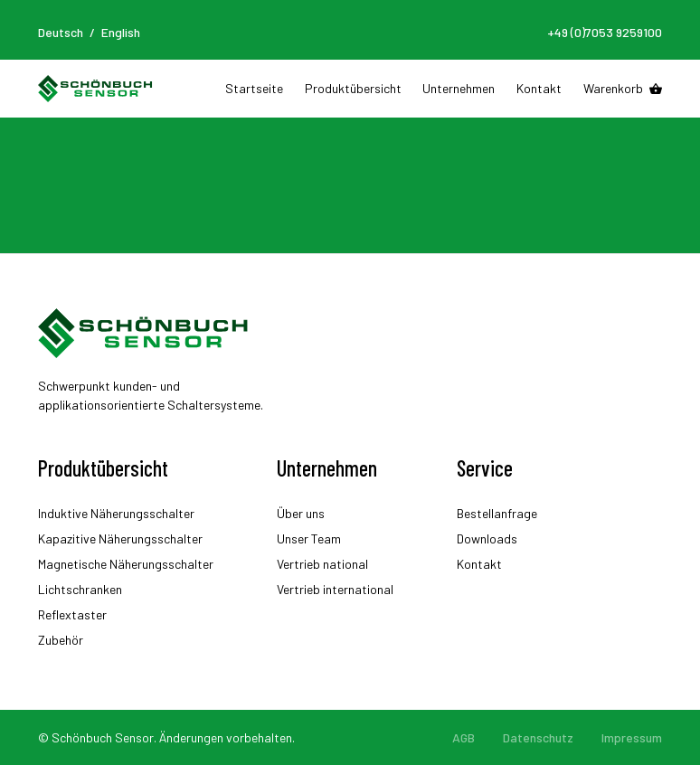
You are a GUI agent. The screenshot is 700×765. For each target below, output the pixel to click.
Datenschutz (538, 737)
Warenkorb (613, 88)
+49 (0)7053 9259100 (605, 32)
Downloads (487, 538)
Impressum (632, 737)
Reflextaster (72, 614)
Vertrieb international (335, 589)
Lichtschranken (80, 589)
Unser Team (309, 538)
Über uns (301, 513)
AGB (464, 737)
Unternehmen (459, 88)
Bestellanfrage (497, 513)
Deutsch (61, 32)
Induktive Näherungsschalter (116, 513)
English (121, 32)
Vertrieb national (322, 564)
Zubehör (61, 640)
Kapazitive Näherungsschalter (120, 538)
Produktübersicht (353, 88)
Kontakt (539, 88)
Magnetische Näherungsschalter (126, 564)
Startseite (254, 88)
